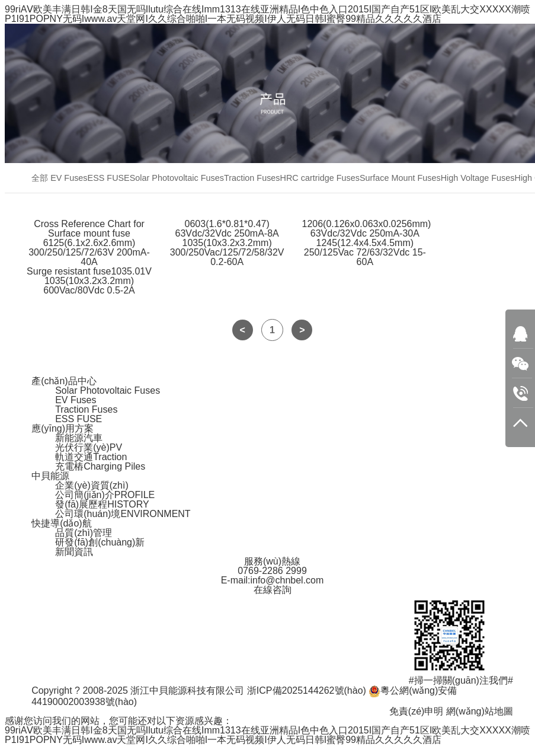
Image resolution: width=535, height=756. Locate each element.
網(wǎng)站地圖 (480, 711)
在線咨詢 (273, 590)
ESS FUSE (109, 178)
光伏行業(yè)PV (89, 447)
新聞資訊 (74, 552)
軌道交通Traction (91, 457)
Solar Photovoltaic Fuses (177, 178)
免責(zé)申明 (417, 711)
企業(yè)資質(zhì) (92, 485)
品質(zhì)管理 (84, 533)
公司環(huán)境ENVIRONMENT (123, 514)
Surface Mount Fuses (400, 178)
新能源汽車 (79, 438)
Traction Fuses (252, 178)
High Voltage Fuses (478, 178)
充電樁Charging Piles (100, 466)
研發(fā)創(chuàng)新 (100, 542)
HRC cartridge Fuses (320, 178)
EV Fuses (69, 178)
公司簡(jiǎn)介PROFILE (105, 495)
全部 (40, 178)
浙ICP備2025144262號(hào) (307, 690)
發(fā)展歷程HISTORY (102, 504)
